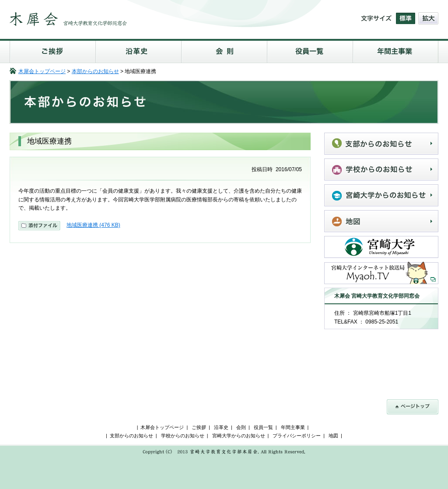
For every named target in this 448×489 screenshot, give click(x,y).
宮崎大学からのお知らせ (381, 195)
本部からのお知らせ (95, 71)
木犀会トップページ (42, 71)
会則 (224, 51)
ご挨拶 (52, 51)
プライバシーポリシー (297, 436)
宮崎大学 (381, 247)
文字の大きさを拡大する (428, 18)
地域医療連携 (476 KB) (93, 225)
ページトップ (413, 407)
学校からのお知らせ (381, 170)
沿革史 (138, 51)
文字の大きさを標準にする (406, 18)
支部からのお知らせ (381, 144)
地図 (381, 221)
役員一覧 (310, 51)
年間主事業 (395, 51)
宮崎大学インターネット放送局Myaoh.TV (381, 273)
